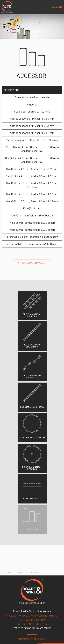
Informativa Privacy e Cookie (32, 639)
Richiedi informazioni (32, 263)
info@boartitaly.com (32, 624)
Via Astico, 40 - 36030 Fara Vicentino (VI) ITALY (32, 615)
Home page (7, 572)
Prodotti (21, 572)
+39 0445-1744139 (32, 620)
